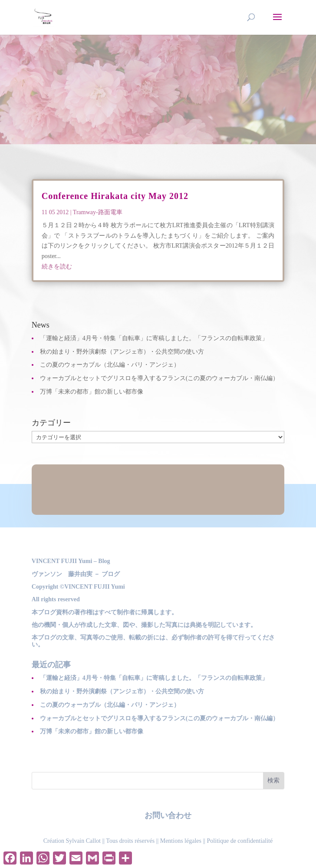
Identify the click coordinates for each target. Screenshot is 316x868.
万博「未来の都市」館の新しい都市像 (92, 392)
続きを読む (57, 267)
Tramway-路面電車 (98, 212)
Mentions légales (181, 841)
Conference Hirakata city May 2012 (115, 196)
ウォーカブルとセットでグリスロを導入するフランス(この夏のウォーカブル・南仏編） (160, 378)
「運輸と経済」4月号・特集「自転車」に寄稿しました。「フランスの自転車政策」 (154, 338)
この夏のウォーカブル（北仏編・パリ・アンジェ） (110, 365)
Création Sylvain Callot (72, 841)
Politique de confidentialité (240, 841)
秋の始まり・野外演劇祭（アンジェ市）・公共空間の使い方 (122, 352)
